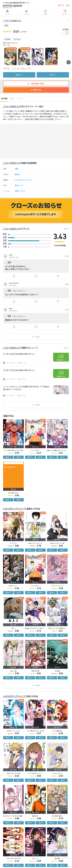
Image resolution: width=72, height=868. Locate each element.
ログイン (65, 12)
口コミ (12, 98)
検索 (45, 12)
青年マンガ (19, 186)
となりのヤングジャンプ (23, 180)
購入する (36, 90)
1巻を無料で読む (36, 84)
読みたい (19, 75)
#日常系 (7, 39)
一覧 (65, 229)
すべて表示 (36, 337)
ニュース (20, 98)
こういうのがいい (11, 107)
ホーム (7, 12)
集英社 (17, 174)
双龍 (6, 25)
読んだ (53, 75)
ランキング (26, 12)
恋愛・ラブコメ (20, 191)
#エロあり (17, 39)
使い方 (61, 5)
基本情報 (4, 98)
